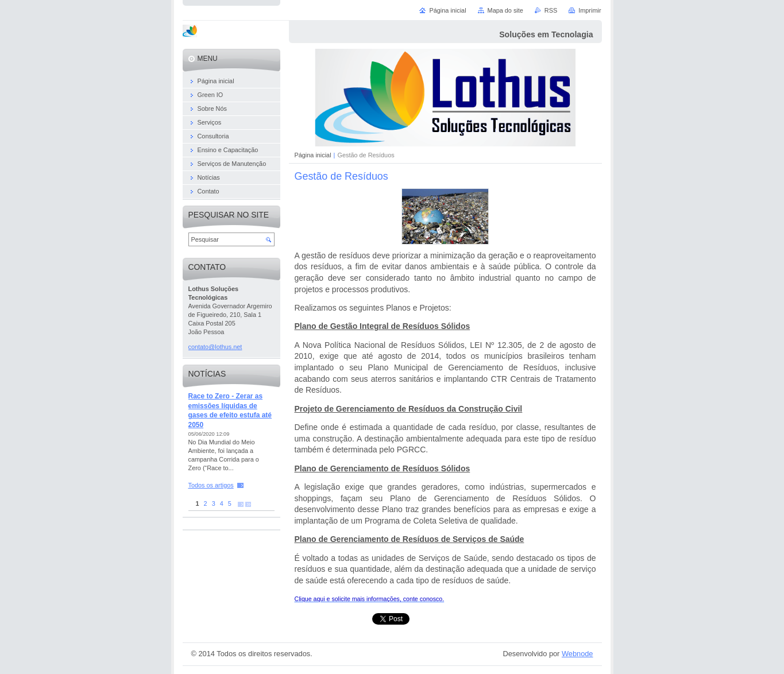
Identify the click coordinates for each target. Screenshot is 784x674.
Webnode (578, 654)
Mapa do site (505, 10)
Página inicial (313, 155)
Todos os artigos (211, 485)
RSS (551, 10)
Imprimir (590, 10)
